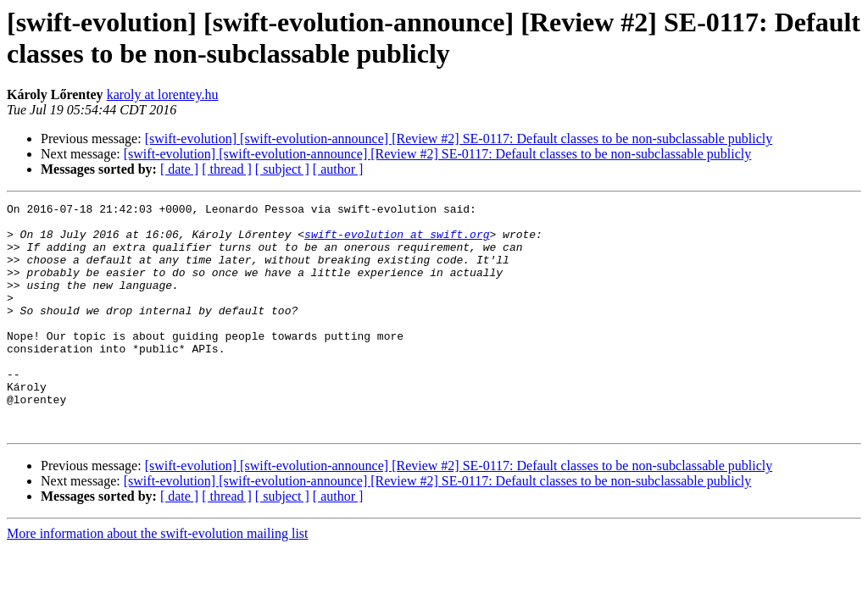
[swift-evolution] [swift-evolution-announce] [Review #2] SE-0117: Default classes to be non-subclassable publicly (459, 139)
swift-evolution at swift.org (397, 241)
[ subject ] (282, 169)
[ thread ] (227, 169)
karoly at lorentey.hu (163, 94)
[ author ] (338, 169)
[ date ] (179, 169)
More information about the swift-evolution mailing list (158, 579)
